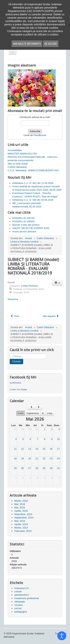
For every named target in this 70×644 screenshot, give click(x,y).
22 (44, 458)
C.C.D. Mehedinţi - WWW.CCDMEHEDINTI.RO (33, 170)
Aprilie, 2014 (21, 524)
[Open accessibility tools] (62, 636)
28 (22, 429)
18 (15, 458)
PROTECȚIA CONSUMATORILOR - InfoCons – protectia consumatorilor (33, 159)
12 (22, 449)
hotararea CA (22, 588)
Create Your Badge (18, 389)
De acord (51, 44)
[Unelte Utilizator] (57, 283)
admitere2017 (22, 595)
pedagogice (21, 612)
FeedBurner (40, 135)
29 (29, 429)
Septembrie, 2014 (24, 518)
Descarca (13, 299)
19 (22, 458)
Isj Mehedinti (15, 383)
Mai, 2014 (20, 521)
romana (18, 605)
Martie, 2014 (21, 528)
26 (22, 468)
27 (15, 429)
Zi (43, 413)
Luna (21, 413)
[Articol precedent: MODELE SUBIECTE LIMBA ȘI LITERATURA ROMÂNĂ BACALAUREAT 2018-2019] (15, 316)
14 (37, 449)
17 (58, 449)
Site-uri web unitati (18, 164)
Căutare (16, 361)
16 (51, 449)
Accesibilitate (15, 150)
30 (37, 429)
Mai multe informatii (27, 44)
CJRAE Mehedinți (17, 167)
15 (44, 449)
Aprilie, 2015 (21, 511)
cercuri (18, 608)
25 (15, 468)
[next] (38, 407)
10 (58, 439)
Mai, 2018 (20, 504)
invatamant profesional (27, 598)
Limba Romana (29, 286)
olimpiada (20, 602)
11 (15, 449)
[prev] (32, 407)
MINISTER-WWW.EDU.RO (22, 154)
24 (58, 458)
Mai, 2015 (20, 508)
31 (58, 468)
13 (29, 449)
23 (51, 458)
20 (29, 458)
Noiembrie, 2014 (23, 514)
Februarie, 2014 (23, 531)
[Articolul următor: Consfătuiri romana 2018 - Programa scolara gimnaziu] (51, 316)
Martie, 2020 (21, 501)
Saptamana (33, 413)
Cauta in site (10, 354)
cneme (18, 592)
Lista (50, 413)
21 (37, 458)
